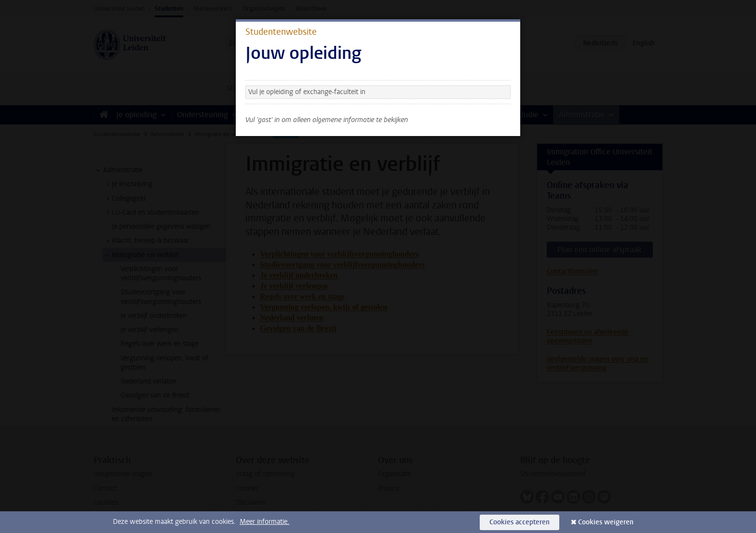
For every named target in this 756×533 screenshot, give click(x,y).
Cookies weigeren (606, 522)
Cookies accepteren (520, 522)
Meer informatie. (264, 522)
